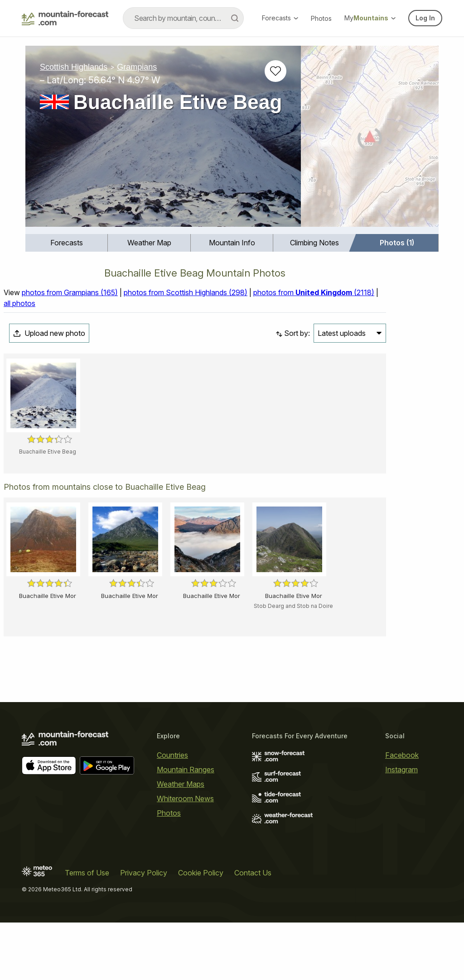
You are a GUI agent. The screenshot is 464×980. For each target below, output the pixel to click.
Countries (172, 755)
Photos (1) (397, 243)
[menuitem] (67, 243)
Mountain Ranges (186, 770)
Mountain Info (232, 243)
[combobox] (183, 18)
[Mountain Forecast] (65, 18)
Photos (321, 18)
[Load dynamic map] (370, 140)
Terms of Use (87, 873)
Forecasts (280, 18)
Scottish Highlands (74, 67)
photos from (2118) (314, 292)
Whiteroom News (185, 798)
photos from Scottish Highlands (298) (186, 292)
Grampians (137, 67)
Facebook (402, 755)
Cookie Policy (201, 873)
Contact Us (253, 873)
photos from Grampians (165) (70, 292)
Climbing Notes (314, 243)
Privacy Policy (144, 873)
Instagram (401, 770)
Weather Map (149, 243)
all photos (19, 303)
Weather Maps (181, 784)
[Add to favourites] (275, 71)
